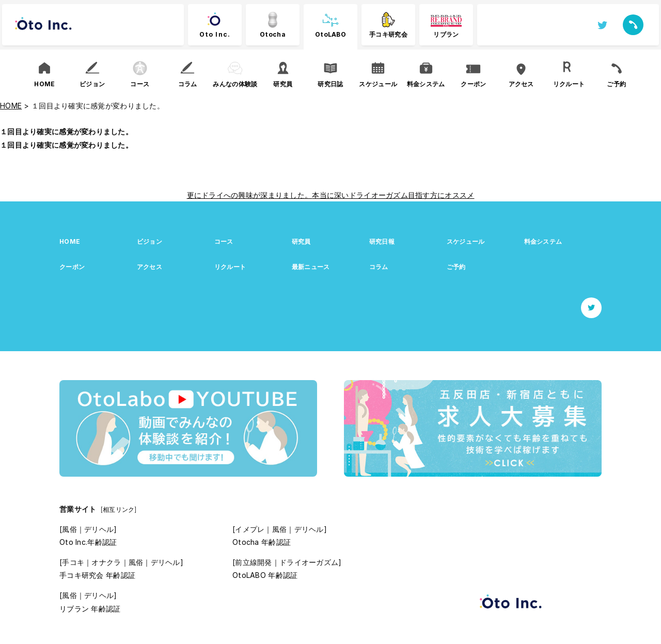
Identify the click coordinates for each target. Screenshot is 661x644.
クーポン (72, 267)
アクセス (149, 267)
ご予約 (456, 267)
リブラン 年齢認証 (90, 609)
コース (224, 241)
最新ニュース (311, 267)
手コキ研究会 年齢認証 (97, 575)
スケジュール (466, 241)
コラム (379, 267)
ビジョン (149, 241)
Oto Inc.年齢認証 (88, 542)
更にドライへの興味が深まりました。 (250, 195)
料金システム (543, 241)
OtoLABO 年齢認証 (265, 575)
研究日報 (382, 241)
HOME (70, 241)
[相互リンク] (119, 509)
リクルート (230, 267)
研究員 (301, 241)
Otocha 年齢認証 (262, 542)
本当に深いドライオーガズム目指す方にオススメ (393, 195)
